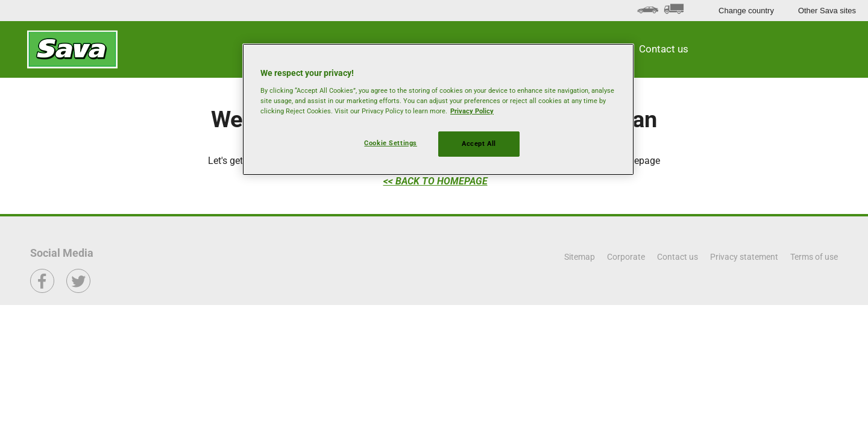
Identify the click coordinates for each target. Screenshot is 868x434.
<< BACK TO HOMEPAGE (436, 181)
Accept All (479, 143)
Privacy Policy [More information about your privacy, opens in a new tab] (472, 111)
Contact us (664, 49)
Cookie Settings (391, 143)
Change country (746, 11)
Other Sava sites (827, 11)
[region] (438, 109)
